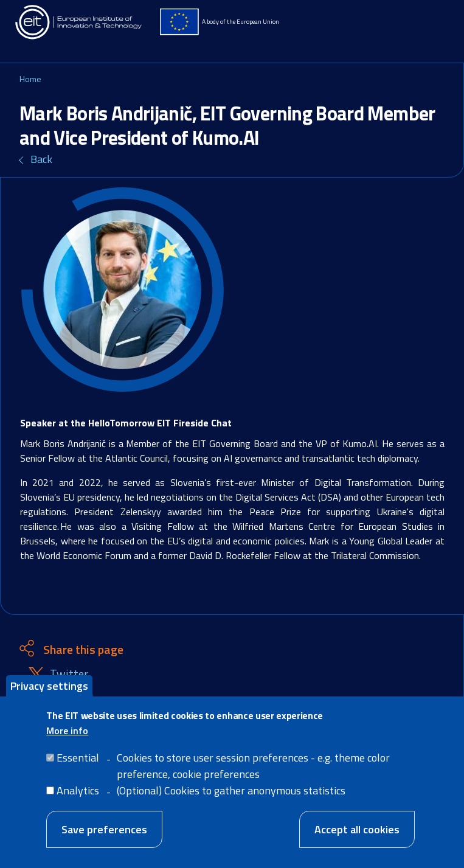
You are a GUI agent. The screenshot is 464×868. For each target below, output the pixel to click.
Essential (78, 765)
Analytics (78, 798)
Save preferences (104, 837)
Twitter (69, 674)
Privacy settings (49, 693)
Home (30, 79)
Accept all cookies (357, 837)
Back (41, 159)
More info (67, 738)
